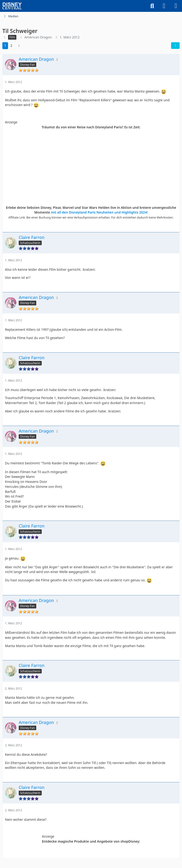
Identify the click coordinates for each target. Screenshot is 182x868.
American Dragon (38, 37)
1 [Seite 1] (5, 45)
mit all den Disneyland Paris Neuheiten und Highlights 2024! (99, 212)
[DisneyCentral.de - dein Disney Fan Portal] (12, 6)
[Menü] (176, 6)
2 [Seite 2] (11, 45)
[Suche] (152, 6)
